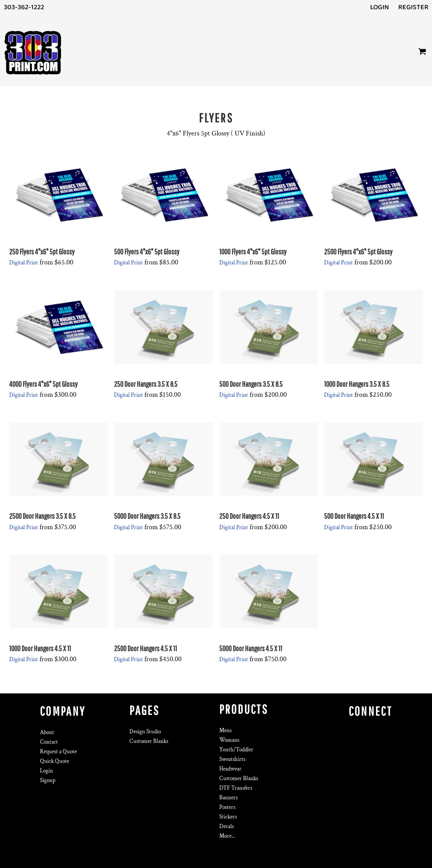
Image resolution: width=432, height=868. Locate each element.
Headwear (230, 769)
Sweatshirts (232, 759)
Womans (229, 740)
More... (227, 836)
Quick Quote (55, 761)
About (47, 732)
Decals (227, 826)
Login (380, 7)
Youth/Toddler (236, 750)
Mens (225, 730)
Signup (48, 780)
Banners (228, 798)
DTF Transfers (236, 788)
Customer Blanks (149, 741)
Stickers (228, 817)
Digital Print (24, 263)
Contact (49, 742)
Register (413, 7)
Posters (227, 807)
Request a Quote (58, 752)
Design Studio (145, 732)
